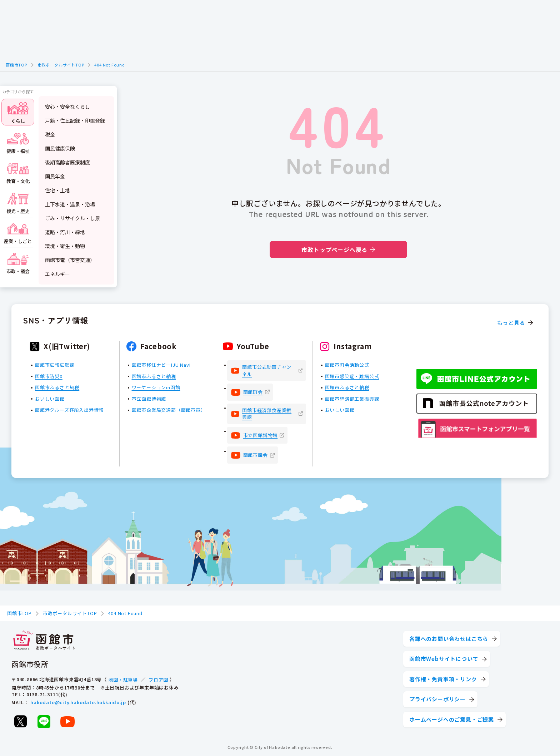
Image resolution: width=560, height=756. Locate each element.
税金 (50, 134)
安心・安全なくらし (67, 107)
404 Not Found (109, 65)
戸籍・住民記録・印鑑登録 (75, 120)
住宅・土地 (57, 190)
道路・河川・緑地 (65, 232)
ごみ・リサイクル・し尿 (72, 218)
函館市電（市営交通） (70, 260)
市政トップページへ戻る (338, 249)
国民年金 (55, 176)
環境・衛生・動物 (65, 246)
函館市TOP (16, 65)
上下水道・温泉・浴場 (70, 204)
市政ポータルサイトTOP (61, 65)
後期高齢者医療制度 (67, 162)
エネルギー (57, 274)
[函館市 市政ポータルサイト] (44, 641)
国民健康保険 (60, 148)
